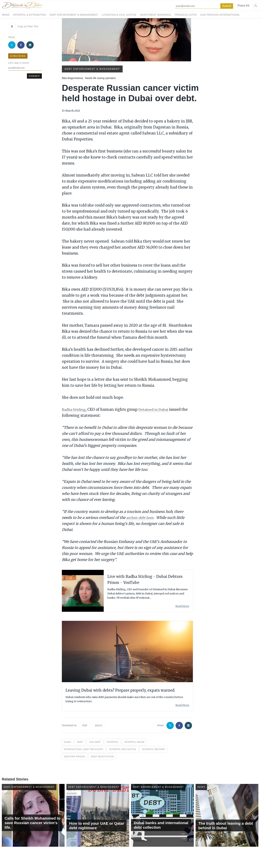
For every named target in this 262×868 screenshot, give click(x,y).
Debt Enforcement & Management (74, 15)
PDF (85, 725)
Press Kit (243, 6)
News (6, 15)
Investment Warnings (156, 15)
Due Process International (220, 15)
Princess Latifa (186, 15)
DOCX (99, 725)
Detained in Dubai (158, 409)
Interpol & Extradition (30, 15)
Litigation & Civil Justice (119, 15)
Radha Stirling (75, 409)
